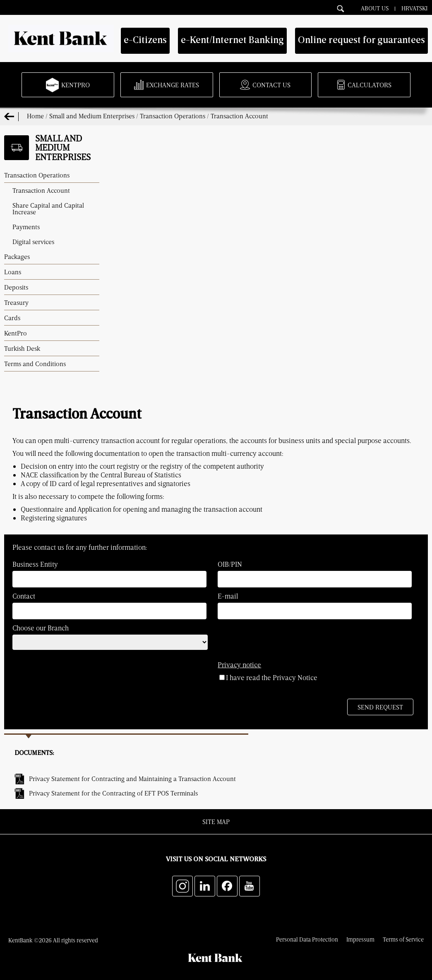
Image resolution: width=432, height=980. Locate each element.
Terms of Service (403, 939)
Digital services (33, 242)
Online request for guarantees (361, 41)
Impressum (360, 939)
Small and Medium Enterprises (92, 116)
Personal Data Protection (307, 939)
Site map (216, 822)
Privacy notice (239, 665)
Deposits (16, 287)
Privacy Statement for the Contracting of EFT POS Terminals (113, 793)
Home (35, 116)
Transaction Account (239, 116)
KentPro (16, 333)
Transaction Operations (173, 116)
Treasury (16, 302)
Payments (26, 227)
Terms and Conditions (35, 364)
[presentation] (75, 678)
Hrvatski (415, 8)
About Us (375, 8)
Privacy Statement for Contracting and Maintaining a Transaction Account (132, 779)
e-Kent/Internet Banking (232, 41)
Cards (12, 318)
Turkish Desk (22, 348)
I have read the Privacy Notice (268, 677)
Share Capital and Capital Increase (48, 208)
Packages (17, 256)
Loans (13, 272)
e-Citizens (145, 41)
